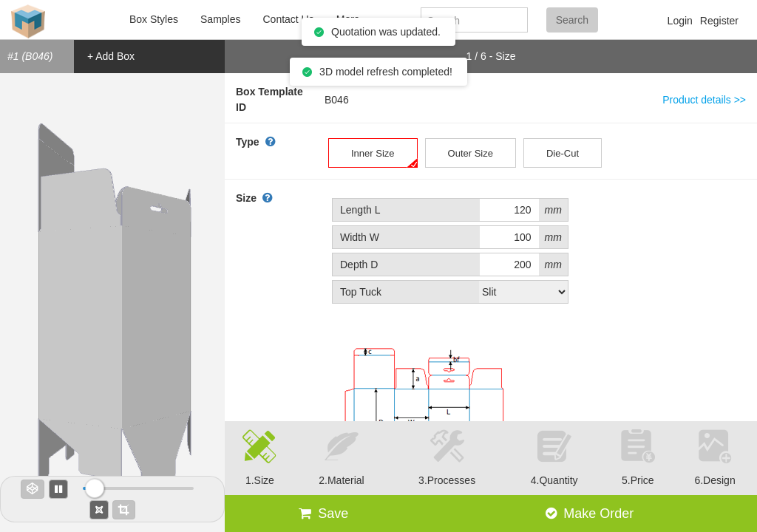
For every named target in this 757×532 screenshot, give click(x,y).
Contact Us (288, 19)
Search (572, 20)
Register (719, 21)
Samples (220, 19)
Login (680, 21)
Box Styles (154, 19)
